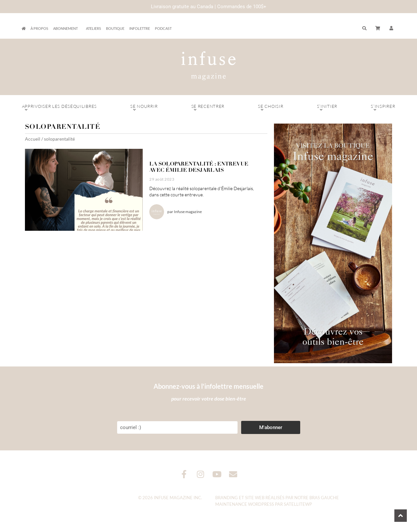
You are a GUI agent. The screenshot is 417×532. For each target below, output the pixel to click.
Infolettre (140, 28)
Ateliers (94, 28)
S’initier (327, 108)
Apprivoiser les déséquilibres (60, 108)
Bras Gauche (324, 498)
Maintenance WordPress (245, 504)
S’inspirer (383, 108)
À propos (39, 28)
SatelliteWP (298, 504)
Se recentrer (208, 108)
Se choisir (271, 108)
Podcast (163, 28)
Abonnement (67, 29)
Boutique (115, 28)
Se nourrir (144, 108)
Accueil (33, 139)
